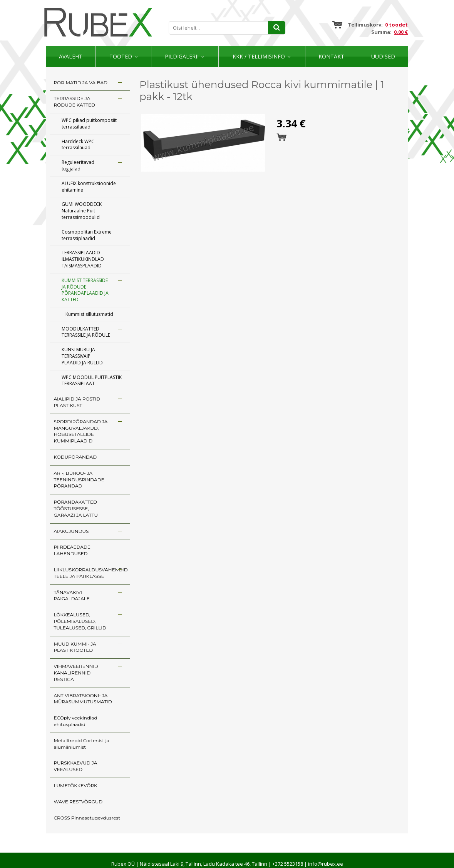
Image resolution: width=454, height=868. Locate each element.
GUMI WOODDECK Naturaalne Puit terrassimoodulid (82, 211)
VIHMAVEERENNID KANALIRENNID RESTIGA (76, 673)
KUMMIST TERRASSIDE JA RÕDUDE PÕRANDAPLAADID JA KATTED (85, 290)
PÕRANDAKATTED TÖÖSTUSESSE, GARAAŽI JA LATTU (76, 508)
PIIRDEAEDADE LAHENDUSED (72, 550)
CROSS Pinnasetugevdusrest (87, 818)
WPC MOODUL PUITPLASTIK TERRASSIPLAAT (92, 381)
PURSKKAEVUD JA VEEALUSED (76, 766)
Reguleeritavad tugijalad (78, 165)
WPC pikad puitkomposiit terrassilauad (89, 124)
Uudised (383, 56)
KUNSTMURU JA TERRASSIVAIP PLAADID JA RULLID (82, 356)
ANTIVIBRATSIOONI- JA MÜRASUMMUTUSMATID (83, 699)
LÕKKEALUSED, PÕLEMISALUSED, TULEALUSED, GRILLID (80, 621)
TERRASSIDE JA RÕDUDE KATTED (75, 102)
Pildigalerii (182, 56)
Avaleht (71, 56)
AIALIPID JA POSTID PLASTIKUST (77, 402)
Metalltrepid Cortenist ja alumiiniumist (82, 744)
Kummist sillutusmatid (89, 314)
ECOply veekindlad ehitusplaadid (76, 721)
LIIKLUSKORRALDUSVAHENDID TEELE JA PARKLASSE (91, 573)
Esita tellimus (281, 137)
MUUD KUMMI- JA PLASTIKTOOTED (75, 647)
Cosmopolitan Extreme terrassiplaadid (87, 235)
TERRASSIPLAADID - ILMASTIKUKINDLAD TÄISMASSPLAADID (83, 259)
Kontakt (331, 56)
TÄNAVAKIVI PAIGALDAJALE (72, 596)
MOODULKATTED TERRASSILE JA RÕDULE (86, 332)
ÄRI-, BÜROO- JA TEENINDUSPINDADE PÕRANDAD (79, 480)
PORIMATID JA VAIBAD (81, 83)
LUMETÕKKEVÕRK (76, 785)
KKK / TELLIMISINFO (259, 56)
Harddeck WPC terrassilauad (78, 145)
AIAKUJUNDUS (71, 531)
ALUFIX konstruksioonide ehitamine (89, 187)
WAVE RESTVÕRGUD (78, 802)
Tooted (121, 56)
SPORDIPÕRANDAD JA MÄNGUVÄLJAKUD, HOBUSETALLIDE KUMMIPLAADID (81, 431)
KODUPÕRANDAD (75, 457)
